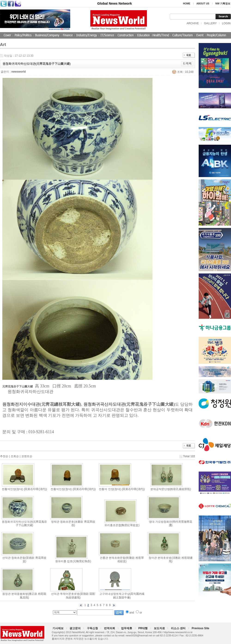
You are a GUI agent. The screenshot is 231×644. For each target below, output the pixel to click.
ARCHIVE (193, 23)
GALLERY (210, 23)
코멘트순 (27, 456)
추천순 (4, 456)
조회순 (15, 456)
